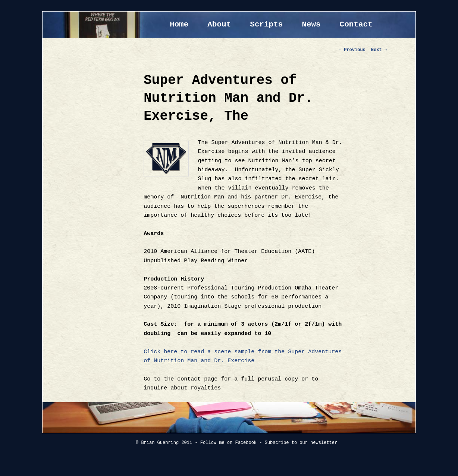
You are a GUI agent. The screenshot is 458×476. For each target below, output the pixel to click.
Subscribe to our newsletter (301, 443)
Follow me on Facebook (228, 443)
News (311, 24)
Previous (352, 50)
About (219, 24)
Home (179, 24)
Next (379, 50)
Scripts (266, 24)
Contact (356, 24)
